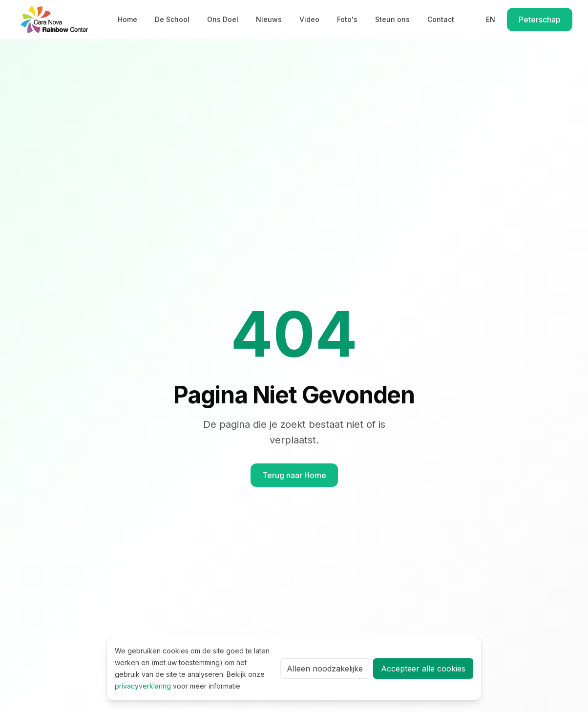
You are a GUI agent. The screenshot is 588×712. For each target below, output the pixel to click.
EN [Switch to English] (491, 19)
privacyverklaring (143, 686)
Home (127, 19)
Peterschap (540, 20)
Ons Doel (223, 19)
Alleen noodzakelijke (325, 669)
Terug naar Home (294, 475)
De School (172, 19)
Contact (441, 19)
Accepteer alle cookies (423, 669)
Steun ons (392, 19)
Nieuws (269, 19)
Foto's (347, 19)
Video (309, 19)
